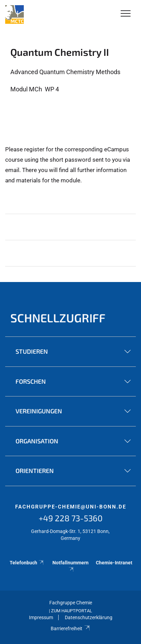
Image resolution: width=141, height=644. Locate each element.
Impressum (41, 617)
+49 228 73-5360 (71, 518)
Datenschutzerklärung (89, 617)
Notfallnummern (70, 566)
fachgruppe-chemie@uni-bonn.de (71, 507)
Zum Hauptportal (72, 611)
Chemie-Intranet (114, 563)
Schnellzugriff (58, 318)
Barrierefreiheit (70, 628)
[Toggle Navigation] (126, 14)
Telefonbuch (27, 563)
